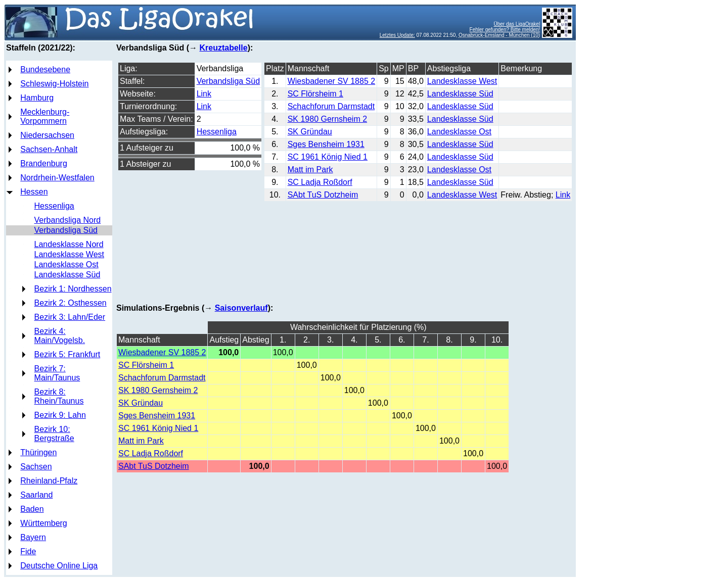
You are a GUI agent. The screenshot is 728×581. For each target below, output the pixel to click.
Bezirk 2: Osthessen (71, 303)
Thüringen (38, 452)
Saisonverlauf (241, 308)
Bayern (33, 537)
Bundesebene (45, 69)
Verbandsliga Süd (66, 230)
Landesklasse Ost (66, 264)
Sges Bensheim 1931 (326, 144)
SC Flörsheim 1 (315, 94)
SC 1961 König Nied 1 (328, 157)
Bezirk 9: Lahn (60, 415)
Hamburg (37, 98)
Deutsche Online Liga (59, 566)
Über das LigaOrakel (517, 24)
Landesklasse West (69, 254)
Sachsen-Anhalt (49, 149)
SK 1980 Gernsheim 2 (327, 119)
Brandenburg (44, 163)
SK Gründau (310, 132)
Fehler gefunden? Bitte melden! (505, 30)
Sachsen (36, 467)
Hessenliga (54, 206)
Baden (32, 509)
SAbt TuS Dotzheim (323, 195)
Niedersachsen (47, 135)
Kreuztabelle (223, 48)
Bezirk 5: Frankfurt (67, 354)
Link (204, 94)
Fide (28, 551)
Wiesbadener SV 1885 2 (331, 81)
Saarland (36, 495)
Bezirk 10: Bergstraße (54, 434)
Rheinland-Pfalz (49, 481)
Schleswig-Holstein (54, 84)
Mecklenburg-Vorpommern (45, 116)
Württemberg (43, 523)
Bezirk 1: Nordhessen (73, 289)
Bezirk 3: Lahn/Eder (70, 317)
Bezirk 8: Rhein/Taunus (59, 396)
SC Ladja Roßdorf (320, 182)
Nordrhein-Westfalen (57, 178)
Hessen (34, 192)
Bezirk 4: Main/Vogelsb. (60, 336)
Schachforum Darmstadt (331, 106)
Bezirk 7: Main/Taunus (57, 373)
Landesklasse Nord (69, 244)
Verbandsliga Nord (68, 220)
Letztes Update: (397, 35)
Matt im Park (310, 170)
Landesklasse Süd (67, 275)
